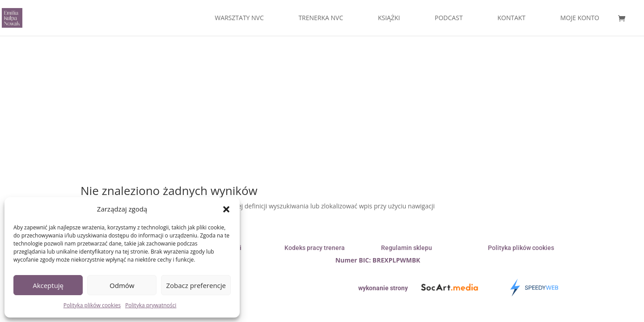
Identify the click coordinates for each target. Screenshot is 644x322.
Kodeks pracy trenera (315, 248)
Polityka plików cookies (92, 305)
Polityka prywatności (151, 305)
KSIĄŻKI (389, 18)
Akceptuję (48, 285)
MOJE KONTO (580, 18)
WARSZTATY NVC (239, 18)
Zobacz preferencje (196, 285)
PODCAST (449, 18)
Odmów (122, 285)
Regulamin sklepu (407, 248)
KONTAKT (511, 18)
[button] (226, 209)
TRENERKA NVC (321, 18)
